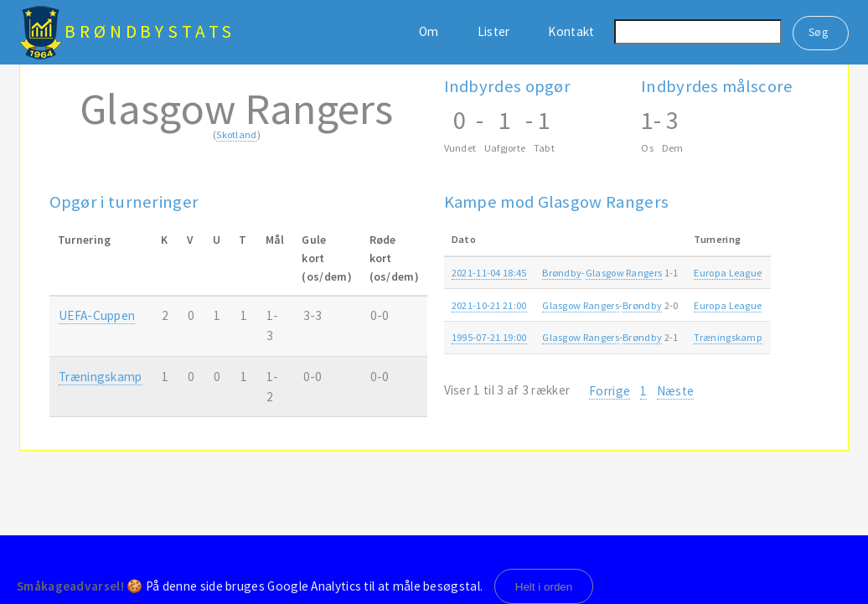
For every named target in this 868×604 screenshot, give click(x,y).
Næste (676, 391)
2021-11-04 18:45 (489, 273)
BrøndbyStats (150, 31)
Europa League (728, 273)
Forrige (610, 391)
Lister (494, 31)
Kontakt (571, 31)
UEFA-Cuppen (97, 315)
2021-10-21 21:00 (489, 305)
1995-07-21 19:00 (489, 337)
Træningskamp (101, 377)
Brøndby (562, 273)
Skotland (236, 134)
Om (429, 31)
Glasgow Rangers (624, 273)
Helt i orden (544, 587)
